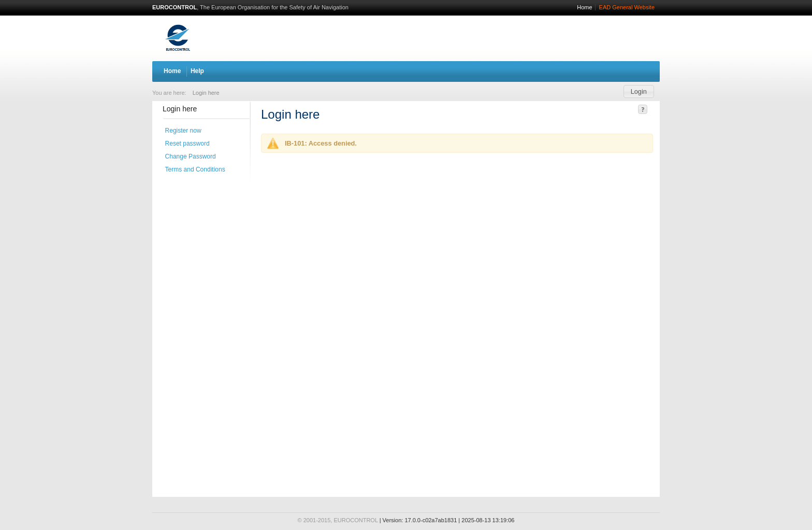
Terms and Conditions (195, 169)
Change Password (191, 156)
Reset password (187, 144)
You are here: (169, 93)
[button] (639, 91)
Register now (183, 131)
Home (584, 7)
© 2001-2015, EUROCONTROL (338, 520)
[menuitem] (204, 92)
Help (197, 71)
